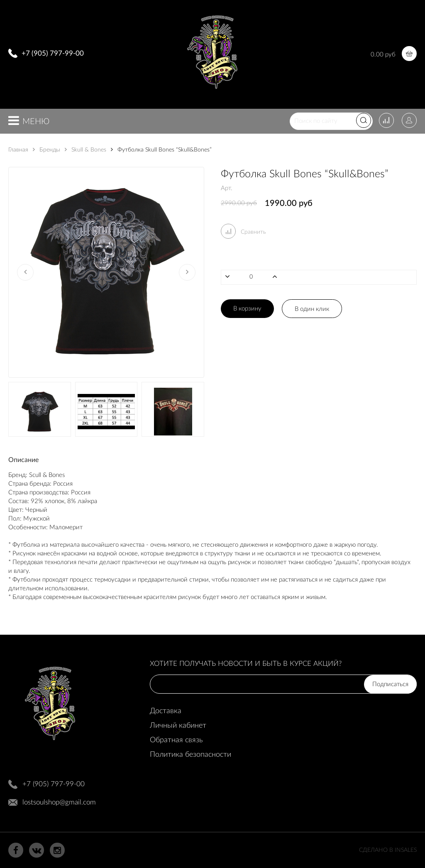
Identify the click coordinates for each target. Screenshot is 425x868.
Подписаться (390, 684)
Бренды (46, 150)
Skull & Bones (85, 150)
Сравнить (243, 232)
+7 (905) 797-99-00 (53, 53)
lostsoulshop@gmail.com (59, 802)
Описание (23, 460)
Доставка (166, 711)
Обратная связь (176, 740)
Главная (18, 150)
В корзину (247, 309)
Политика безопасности (191, 755)
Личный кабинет (178, 726)
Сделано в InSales (388, 850)
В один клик (312, 309)
